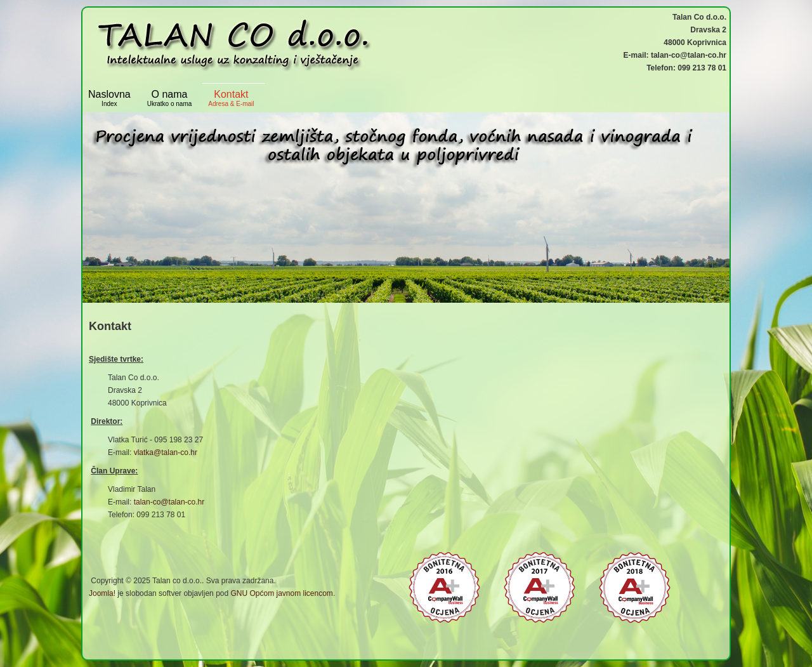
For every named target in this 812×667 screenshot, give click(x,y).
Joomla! (102, 593)
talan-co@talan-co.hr (169, 502)
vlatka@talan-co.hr (166, 452)
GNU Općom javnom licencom (281, 593)
